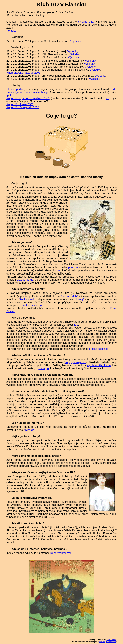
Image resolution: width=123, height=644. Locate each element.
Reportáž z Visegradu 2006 (23, 107)
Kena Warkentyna (61, 553)
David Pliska (111, 642)
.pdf (113, 89)
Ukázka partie (15, 89)
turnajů (80, 299)
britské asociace (99, 349)
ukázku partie (25, 280)
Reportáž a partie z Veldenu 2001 (28, 98)
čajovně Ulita (86, 22)
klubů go (44, 368)
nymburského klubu (99, 365)
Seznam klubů (70, 296)
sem (57, 271)
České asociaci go (32, 305)
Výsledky (73, 52)
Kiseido (30, 430)
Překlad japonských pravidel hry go (28, 92)
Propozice (75, 41)
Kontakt (11, 31)
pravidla (73, 268)
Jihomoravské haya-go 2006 (23, 73)
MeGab (102, 642)
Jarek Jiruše (111, 640)
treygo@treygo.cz (75, 362)
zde (76, 325)
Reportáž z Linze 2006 (20, 104)
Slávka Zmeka (27, 299)
